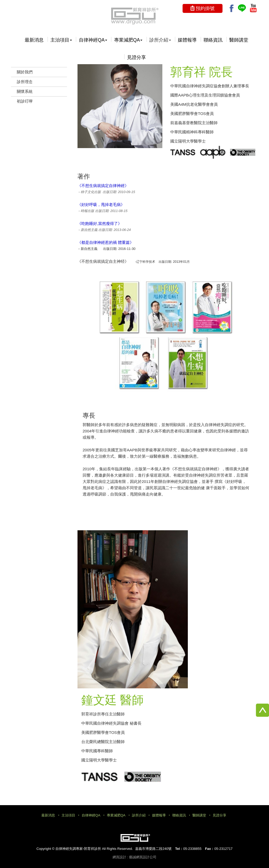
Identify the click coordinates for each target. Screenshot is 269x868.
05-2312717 (223, 849)
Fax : (209, 849)
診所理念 (25, 82)
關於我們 (25, 72)
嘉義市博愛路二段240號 (153, 849)
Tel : (179, 849)
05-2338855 (192, 849)
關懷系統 (25, 91)
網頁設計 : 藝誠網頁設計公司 (135, 857)
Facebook (232, 8)
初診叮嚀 (25, 101)
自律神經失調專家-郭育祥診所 (134, 16)
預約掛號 (205, 8)
